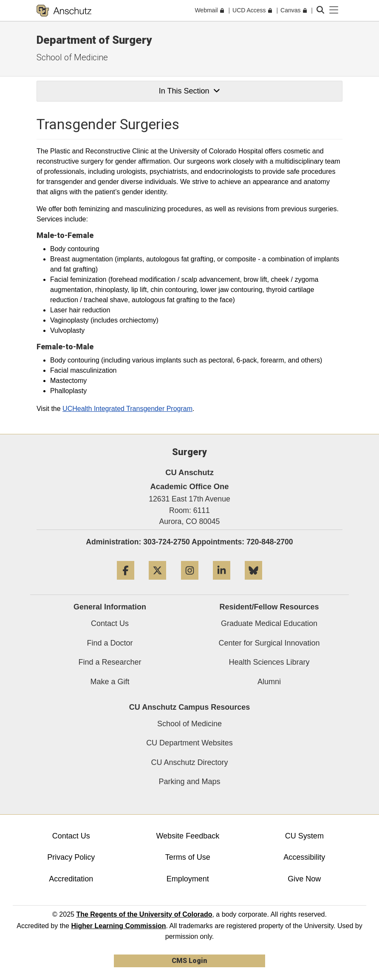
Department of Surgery (94, 40)
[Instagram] (190, 583)
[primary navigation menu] (334, 10)
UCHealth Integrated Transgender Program (127, 409)
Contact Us (110, 623)
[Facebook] (126, 583)
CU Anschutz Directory (189, 762)
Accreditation (71, 879)
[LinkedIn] (222, 583)
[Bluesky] (253, 583)
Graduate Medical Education (269, 623)
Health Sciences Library (269, 662)
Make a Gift (110, 682)
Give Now (304, 879)
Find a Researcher (110, 662)
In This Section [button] (189, 91)
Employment (188, 879)
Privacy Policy (71, 857)
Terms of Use (188, 857)
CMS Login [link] (189, 961)
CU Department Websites (189, 743)
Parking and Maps (189, 782)
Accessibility (304, 857)
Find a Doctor (110, 643)
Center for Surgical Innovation (269, 643)
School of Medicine (72, 57)
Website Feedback (188, 836)
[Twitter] (157, 583)
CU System (304, 836)
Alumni (269, 682)
